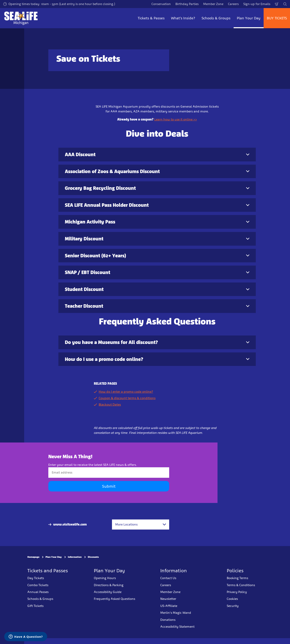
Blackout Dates (110, 405)
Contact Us (168, 578)
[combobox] (141, 525)
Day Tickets (36, 578)
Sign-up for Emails (257, 4)
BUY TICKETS (277, 18)
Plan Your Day (54, 557)
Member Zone (213, 4)
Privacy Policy (237, 592)
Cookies (232, 599)
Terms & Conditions (241, 585)
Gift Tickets (35, 606)
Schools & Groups (40, 599)
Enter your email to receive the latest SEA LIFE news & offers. (93, 465)
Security (233, 606)
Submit (109, 486)
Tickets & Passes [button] (151, 18)
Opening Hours (105, 578)
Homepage (33, 557)
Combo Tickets (38, 585)
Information (75, 557)
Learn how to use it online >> (176, 119)
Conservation (161, 4)
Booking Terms (237, 578)
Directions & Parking (109, 585)
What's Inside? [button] (183, 18)
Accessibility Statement (177, 627)
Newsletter (168, 599)
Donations (168, 620)
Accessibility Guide (108, 592)
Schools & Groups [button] (216, 18)
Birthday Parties (187, 4)
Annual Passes (38, 592)
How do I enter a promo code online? (126, 392)
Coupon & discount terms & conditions (127, 398)
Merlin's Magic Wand (176, 613)
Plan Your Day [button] (249, 18)
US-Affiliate (169, 606)
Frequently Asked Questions (114, 599)
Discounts (93, 557)
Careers (233, 4)
